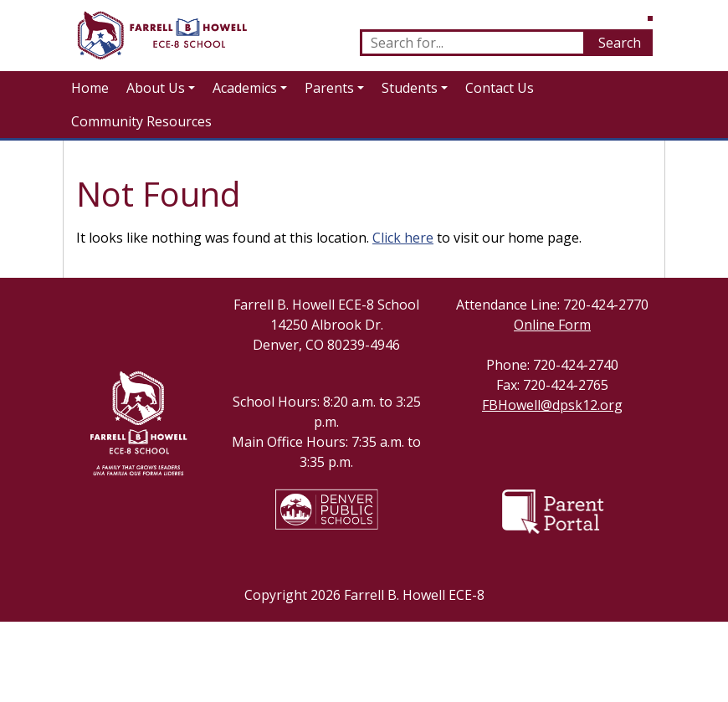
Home (90, 88)
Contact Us (500, 88)
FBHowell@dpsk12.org (552, 405)
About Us (156, 88)
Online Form (552, 325)
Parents (329, 88)
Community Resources (141, 121)
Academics (245, 88)
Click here (403, 238)
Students (410, 88)
